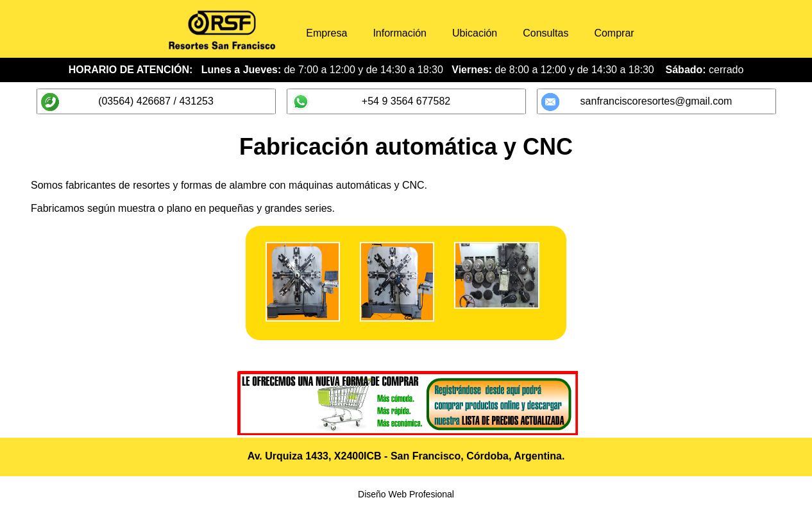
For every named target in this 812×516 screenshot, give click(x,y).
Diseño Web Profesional (406, 498)
